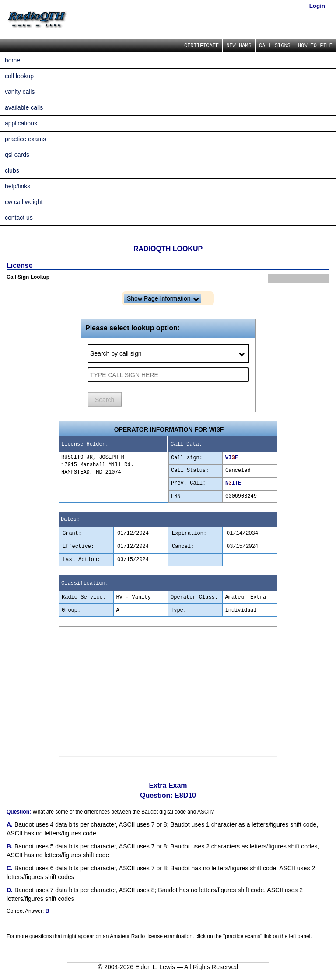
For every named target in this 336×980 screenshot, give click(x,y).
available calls (24, 107)
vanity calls (20, 92)
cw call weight (24, 202)
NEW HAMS (239, 46)
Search (105, 400)
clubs (12, 170)
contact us (19, 218)
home (12, 60)
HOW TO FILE (315, 46)
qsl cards (17, 155)
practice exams (25, 139)
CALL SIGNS (275, 46)
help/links (17, 186)
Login (317, 6)
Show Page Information (163, 298)
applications (21, 123)
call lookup (19, 76)
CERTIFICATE (201, 46)
